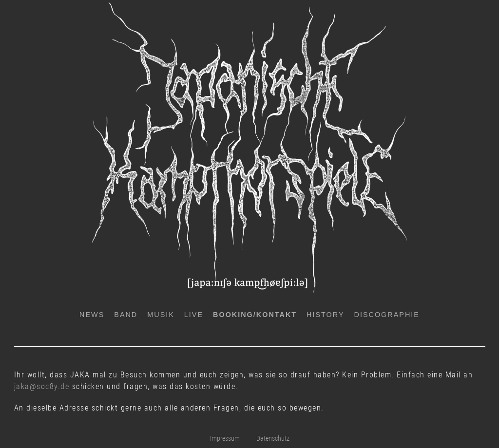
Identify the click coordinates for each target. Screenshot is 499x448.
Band (126, 315)
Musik (161, 315)
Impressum (225, 439)
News (92, 315)
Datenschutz (273, 439)
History (325, 315)
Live (194, 315)
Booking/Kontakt (255, 315)
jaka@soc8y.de (42, 386)
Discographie (387, 315)
